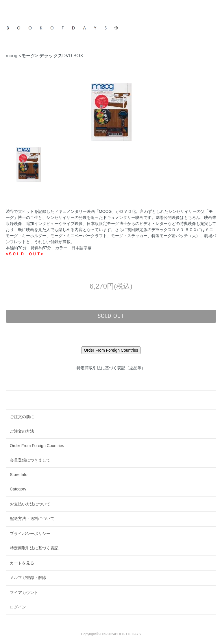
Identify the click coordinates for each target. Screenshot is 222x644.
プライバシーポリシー (30, 534)
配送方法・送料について (32, 518)
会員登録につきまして (30, 460)
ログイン (18, 607)
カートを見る (22, 563)
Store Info (19, 475)
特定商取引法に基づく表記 (34, 548)
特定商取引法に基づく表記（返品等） (111, 368)
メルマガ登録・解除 (28, 577)
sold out (111, 316)
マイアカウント (24, 593)
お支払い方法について (30, 504)
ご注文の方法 (22, 431)
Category (18, 489)
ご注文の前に (22, 417)
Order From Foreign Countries (37, 446)
